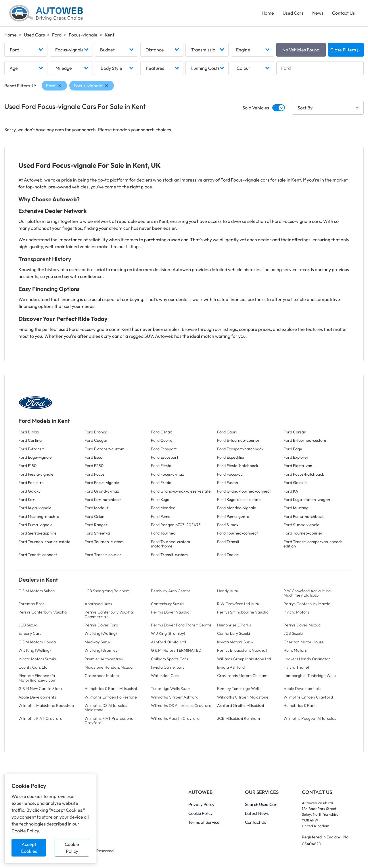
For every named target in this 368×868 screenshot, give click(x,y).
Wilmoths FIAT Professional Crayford (109, 721)
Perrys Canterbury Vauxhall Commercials (110, 614)
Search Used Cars (262, 805)
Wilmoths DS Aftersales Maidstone (106, 708)
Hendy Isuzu (228, 591)
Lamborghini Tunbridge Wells (310, 676)
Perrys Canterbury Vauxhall (43, 612)
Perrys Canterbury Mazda (307, 604)
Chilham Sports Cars (169, 659)
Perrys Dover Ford (101, 625)
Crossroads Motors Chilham (242, 676)
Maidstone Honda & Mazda (109, 667)
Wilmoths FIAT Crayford (40, 718)
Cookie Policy (72, 848)
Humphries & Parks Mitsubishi (111, 688)
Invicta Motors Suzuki (236, 642)
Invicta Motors (296, 612)
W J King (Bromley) (168, 634)
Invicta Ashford (231, 667)
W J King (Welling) (101, 634)
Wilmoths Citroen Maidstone (243, 697)
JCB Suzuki (28, 625)
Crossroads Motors (102, 676)
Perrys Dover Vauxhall (171, 612)
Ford (57, 35)
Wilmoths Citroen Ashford (175, 697)
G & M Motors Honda (37, 642)
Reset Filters (20, 86)
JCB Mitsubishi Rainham (238, 718)
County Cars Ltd (33, 667)
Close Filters (346, 50)
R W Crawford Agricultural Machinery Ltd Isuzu (307, 593)
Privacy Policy (201, 805)
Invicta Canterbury (168, 667)
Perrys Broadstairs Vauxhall (242, 650)
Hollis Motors (295, 650)
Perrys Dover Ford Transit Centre (181, 625)
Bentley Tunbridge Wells (239, 688)
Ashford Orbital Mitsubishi (240, 705)
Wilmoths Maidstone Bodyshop (46, 705)
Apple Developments (302, 688)
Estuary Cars (30, 634)
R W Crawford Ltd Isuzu (238, 604)
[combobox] (26, 50)
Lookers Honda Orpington (307, 659)
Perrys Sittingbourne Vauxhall (244, 612)
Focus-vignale (83, 35)
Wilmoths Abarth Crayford (175, 718)
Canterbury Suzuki (167, 604)
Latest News (257, 814)
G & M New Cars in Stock (40, 688)
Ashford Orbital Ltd (168, 642)
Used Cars (293, 13)
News (318, 13)
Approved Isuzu (98, 604)
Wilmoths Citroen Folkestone (111, 697)
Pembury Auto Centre (171, 591)
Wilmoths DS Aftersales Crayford (181, 705)
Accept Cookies (29, 848)
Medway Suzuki (98, 642)
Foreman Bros (31, 604)
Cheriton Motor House (304, 642)
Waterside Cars (165, 676)
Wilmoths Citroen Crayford (308, 697)
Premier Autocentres (104, 659)
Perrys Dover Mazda (302, 625)
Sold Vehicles (256, 108)
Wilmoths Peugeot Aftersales (310, 718)
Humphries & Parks (234, 625)
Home (268, 13)
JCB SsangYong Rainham (107, 591)
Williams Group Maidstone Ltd (244, 659)
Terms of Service (204, 822)
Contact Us (343, 13)
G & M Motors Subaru (37, 591)
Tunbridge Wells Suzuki (171, 688)
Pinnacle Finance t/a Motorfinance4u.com (37, 678)
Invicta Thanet (296, 667)
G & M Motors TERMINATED (176, 650)
